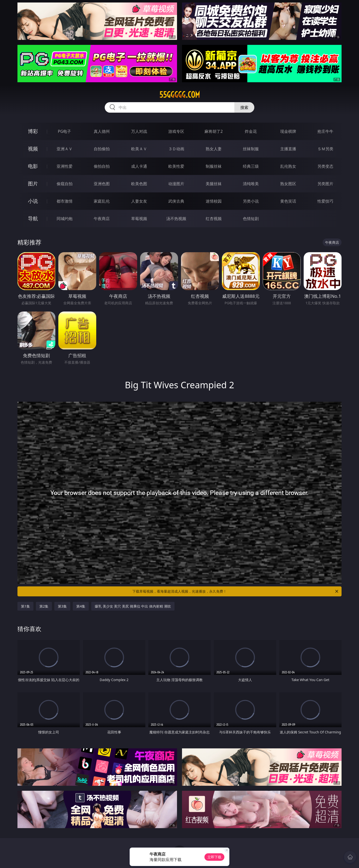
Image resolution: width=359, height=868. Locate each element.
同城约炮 (65, 219)
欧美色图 (139, 184)
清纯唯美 (251, 184)
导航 (33, 218)
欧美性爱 (176, 166)
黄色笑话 (288, 201)
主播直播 (288, 149)
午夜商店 (102, 219)
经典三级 (251, 166)
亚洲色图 (102, 184)
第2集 (44, 606)
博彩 (33, 131)
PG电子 (64, 131)
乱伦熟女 (288, 166)
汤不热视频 (176, 219)
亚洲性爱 (65, 166)
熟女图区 (288, 184)
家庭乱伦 (102, 201)
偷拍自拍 (102, 166)
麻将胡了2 (214, 131)
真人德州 (102, 131)
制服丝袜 (214, 166)
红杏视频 (214, 219)
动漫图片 (176, 184)
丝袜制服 (251, 149)
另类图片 (325, 184)
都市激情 (65, 201)
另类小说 (251, 201)
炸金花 (251, 131)
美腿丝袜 (214, 184)
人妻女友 (139, 201)
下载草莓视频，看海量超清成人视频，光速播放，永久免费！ (236, 591)
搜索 (244, 107)
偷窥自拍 (65, 184)
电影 (33, 166)
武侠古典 (176, 201)
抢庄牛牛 (325, 131)
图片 (33, 184)
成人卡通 (139, 166)
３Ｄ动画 (176, 149)
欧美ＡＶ (139, 149)
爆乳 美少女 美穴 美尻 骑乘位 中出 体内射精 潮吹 (133, 606)
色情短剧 (251, 219)
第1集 (25, 606)
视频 (33, 149)
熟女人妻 (214, 149)
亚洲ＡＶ (65, 149)
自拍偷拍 (102, 149)
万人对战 (139, 131)
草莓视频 (139, 219)
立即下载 (214, 857)
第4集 (81, 606)
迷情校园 (214, 201)
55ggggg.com (180, 95)
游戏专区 (176, 131)
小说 (33, 201)
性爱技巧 (325, 201)
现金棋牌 (288, 131)
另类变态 (325, 166)
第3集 (62, 606)
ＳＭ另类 (325, 149)
